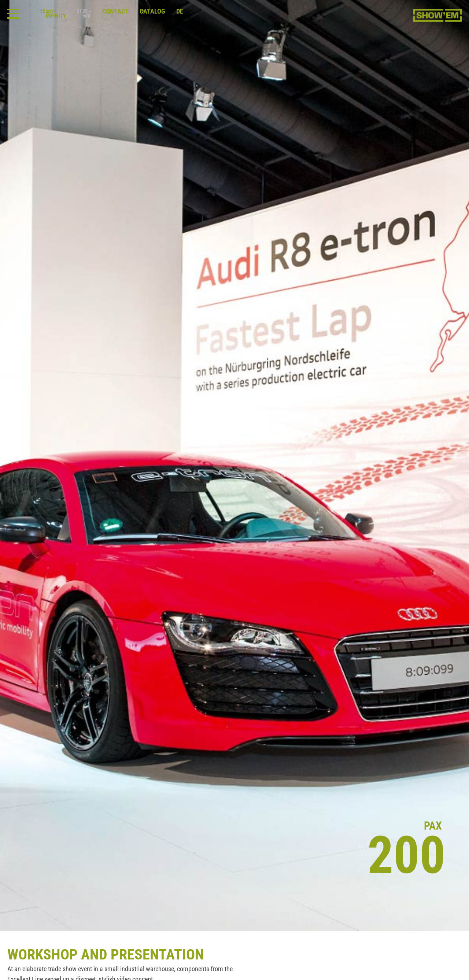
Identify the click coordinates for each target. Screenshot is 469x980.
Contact (115, 11)
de (180, 11)
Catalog (152, 11)
